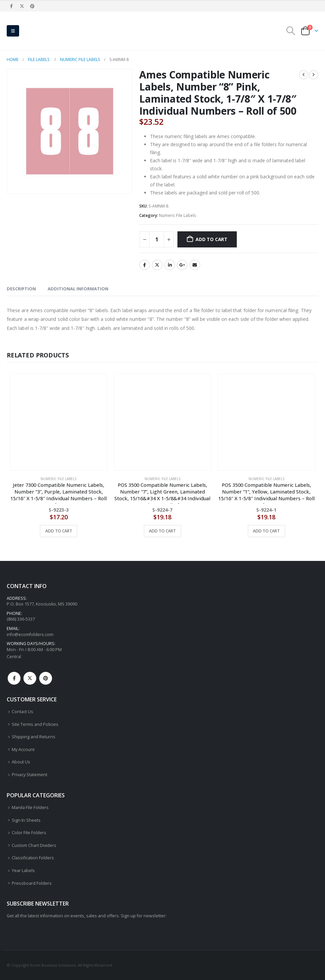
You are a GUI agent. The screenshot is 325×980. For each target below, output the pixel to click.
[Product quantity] (157, 239)
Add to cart (211, 239)
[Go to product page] (59, 422)
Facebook (145, 265)
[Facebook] (11, 6)
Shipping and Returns (34, 737)
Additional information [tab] (78, 289)
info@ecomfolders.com (30, 635)
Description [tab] (21, 289)
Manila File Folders (30, 808)
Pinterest (46, 678)
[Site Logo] (40, 31)
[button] (13, 31)
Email (195, 265)
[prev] (304, 75)
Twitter (157, 265)
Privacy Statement (30, 775)
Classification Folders (33, 858)
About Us (21, 762)
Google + (182, 265)
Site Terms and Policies (35, 724)
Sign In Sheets (26, 820)
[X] (22, 6)
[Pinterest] (33, 6)
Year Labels (23, 871)
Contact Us (22, 712)
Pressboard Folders (32, 883)
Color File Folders (29, 833)
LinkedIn (170, 265)
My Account (23, 750)
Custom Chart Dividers (34, 845)
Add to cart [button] (59, 531)
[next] (314, 75)
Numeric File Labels (178, 215)
